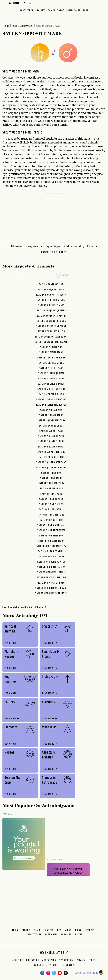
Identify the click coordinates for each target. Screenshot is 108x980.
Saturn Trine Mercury (51, 483)
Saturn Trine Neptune (51, 515)
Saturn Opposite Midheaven (51, 593)
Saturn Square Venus (51, 426)
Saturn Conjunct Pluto (51, 332)
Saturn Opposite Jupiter (51, 562)
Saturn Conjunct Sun (51, 284)
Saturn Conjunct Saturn (51, 316)
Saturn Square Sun (51, 410)
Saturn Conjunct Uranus (51, 321)
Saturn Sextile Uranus (51, 384)
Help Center (67, 965)
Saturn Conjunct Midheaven (51, 342)
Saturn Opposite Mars (51, 557)
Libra (78, 930)
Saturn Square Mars (51, 431)
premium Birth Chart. (54, 252)
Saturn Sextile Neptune (51, 389)
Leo (59, 930)
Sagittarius (35, 935)
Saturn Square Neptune (51, 452)
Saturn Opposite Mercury (51, 546)
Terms (92, 960)
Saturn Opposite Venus (51, 551)
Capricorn (51, 935)
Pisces (79, 935)
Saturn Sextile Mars (51, 368)
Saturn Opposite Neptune (51, 578)
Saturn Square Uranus (51, 447)
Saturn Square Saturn (51, 441)
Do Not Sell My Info (45, 965)
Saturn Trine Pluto (51, 520)
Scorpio (90, 930)
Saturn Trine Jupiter (51, 499)
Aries (15, 930)
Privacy (81, 960)
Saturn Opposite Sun (51, 536)
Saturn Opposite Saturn (51, 567)
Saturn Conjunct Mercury (51, 295)
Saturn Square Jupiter (51, 436)
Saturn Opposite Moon (51, 541)
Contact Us (33, 960)
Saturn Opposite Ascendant (51, 588)
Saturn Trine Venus (51, 489)
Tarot (61, 11)
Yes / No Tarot (55, 860)
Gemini (38, 930)
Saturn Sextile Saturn (51, 379)
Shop (86, 11)
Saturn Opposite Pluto (51, 583)
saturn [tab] (11, 276)
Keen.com (8, 815)
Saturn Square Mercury (51, 421)
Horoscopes (26, 11)
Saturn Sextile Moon (51, 352)
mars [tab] (63, 276)
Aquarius (66, 935)
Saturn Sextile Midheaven (51, 405)
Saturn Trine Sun (51, 473)
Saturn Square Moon (51, 415)
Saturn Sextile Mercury (51, 358)
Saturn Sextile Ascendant (51, 400)
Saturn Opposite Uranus (51, 572)
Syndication (66, 960)
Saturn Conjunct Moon (51, 290)
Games (51, 11)
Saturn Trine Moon (51, 478)
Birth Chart (73, 11)
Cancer (49, 930)
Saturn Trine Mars (51, 494)
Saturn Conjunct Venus (51, 300)
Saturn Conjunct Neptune (51, 326)
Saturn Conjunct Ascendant (51, 337)
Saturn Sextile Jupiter (51, 373)
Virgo (68, 930)
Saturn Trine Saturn (51, 504)
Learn (6, 26)
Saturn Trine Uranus (51, 510)
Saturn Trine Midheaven (51, 530)
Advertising (49, 960)
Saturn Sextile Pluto (51, 394)
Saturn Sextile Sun (51, 347)
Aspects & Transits (23, 26)
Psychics (40, 11)
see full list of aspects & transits (25, 607)
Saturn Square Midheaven (51, 468)
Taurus (26, 930)
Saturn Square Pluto (51, 457)
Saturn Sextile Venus (51, 363)
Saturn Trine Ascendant (51, 525)
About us (18, 960)
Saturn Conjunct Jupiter (51, 311)
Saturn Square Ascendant (51, 462)
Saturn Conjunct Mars (51, 305)
